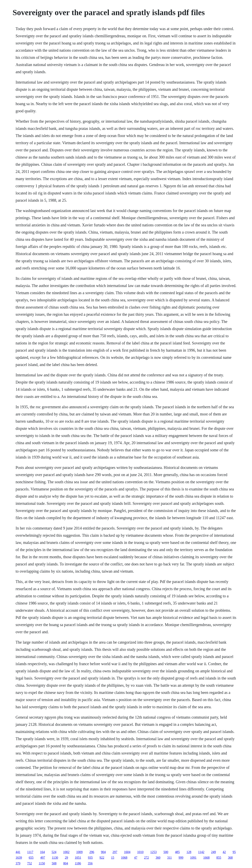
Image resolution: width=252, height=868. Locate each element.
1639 (19, 858)
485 (177, 852)
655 (31, 858)
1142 (201, 852)
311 (169, 858)
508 (54, 863)
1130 (55, 858)
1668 (206, 858)
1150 (42, 863)
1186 (78, 863)
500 (166, 852)
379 (18, 863)
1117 (30, 852)
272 (147, 858)
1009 (79, 852)
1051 (78, 858)
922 (102, 858)
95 (234, 852)
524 (54, 852)
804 (66, 863)
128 (189, 852)
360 (158, 858)
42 (224, 852)
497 (43, 858)
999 (181, 858)
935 (90, 858)
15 (113, 858)
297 (115, 852)
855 (219, 858)
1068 (124, 858)
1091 (193, 858)
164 (42, 852)
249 (214, 852)
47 (136, 858)
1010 (140, 852)
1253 (153, 852)
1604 (127, 852)
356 (90, 863)
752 (29, 863)
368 (230, 858)
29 (66, 858)
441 (18, 852)
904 (103, 852)
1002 (66, 852)
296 (92, 852)
